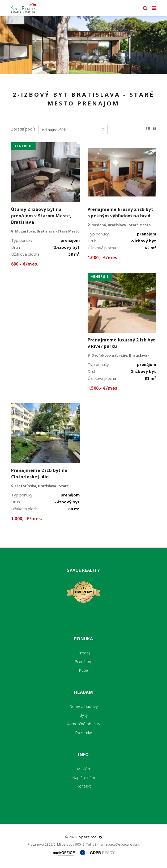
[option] (83, 45)
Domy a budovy (84, 706)
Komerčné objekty (83, 724)
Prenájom (83, 661)
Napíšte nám (84, 777)
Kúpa (83, 670)
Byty (84, 715)
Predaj (84, 653)
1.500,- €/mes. (103, 388)
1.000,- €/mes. (103, 258)
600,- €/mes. (25, 264)
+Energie (23, 146)
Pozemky (84, 732)
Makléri (83, 769)
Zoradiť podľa (23, 129)
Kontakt (84, 786)
